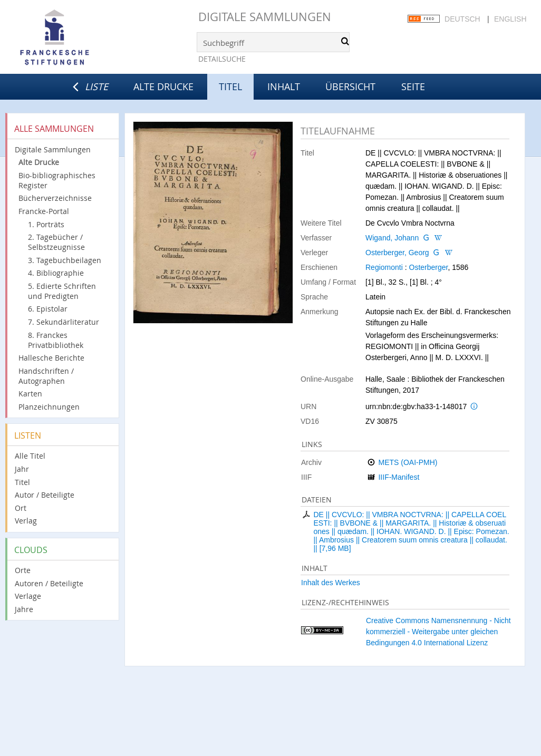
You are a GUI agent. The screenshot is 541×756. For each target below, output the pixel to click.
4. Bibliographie (56, 273)
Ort (21, 508)
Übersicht (350, 86)
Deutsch (462, 19)
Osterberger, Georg (397, 253)
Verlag (26, 521)
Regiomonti (384, 267)
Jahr (22, 469)
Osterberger (429, 267)
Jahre (24, 609)
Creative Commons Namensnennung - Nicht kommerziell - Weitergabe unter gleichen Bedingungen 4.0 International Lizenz (438, 632)
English (510, 19)
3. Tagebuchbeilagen (65, 260)
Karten (30, 394)
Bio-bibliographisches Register (57, 180)
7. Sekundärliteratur (64, 322)
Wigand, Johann (392, 238)
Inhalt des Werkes (331, 583)
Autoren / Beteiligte (49, 583)
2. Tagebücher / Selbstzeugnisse (56, 242)
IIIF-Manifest (399, 477)
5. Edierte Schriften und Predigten (62, 291)
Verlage (28, 596)
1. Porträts (46, 224)
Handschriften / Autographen (46, 376)
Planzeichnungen (49, 407)
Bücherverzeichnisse (55, 198)
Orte (23, 570)
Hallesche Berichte (51, 358)
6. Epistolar (48, 309)
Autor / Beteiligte (45, 495)
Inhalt (284, 86)
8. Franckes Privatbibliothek (56, 340)
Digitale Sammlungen (265, 17)
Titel (22, 482)
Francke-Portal (44, 211)
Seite (413, 86)
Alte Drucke (163, 86)
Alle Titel (30, 456)
